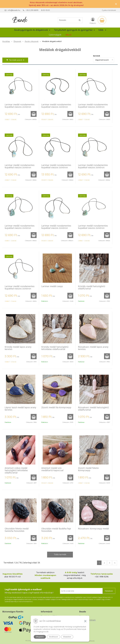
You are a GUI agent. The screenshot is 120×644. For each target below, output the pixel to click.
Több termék (60, 555)
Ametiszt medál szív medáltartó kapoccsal (52, 469)
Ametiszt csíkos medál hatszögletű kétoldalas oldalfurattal (16, 470)
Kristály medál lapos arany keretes (18, 348)
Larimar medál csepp (52, 286)
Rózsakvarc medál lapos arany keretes (93, 348)
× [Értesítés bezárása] (116, 4)
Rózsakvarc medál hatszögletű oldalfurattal (93, 409)
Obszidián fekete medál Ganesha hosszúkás (17, 530)
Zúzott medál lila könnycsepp (56, 407)
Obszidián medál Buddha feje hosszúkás (56, 530)
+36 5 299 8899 (32, 10)
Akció (68, 35)
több (102, 30)
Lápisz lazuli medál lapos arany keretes (20, 409)
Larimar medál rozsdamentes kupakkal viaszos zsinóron (20, 106)
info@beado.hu (14, 10)
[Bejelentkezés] (93, 21)
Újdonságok (55, 35)
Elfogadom (40, 637)
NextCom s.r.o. (90, 641)
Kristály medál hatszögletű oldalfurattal (92, 287)
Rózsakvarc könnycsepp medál (93, 529)
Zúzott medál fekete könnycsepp (88, 469)
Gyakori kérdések (109, 10)
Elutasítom (67, 637)
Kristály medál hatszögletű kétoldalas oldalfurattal (55, 348)
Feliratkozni (109, 591)
